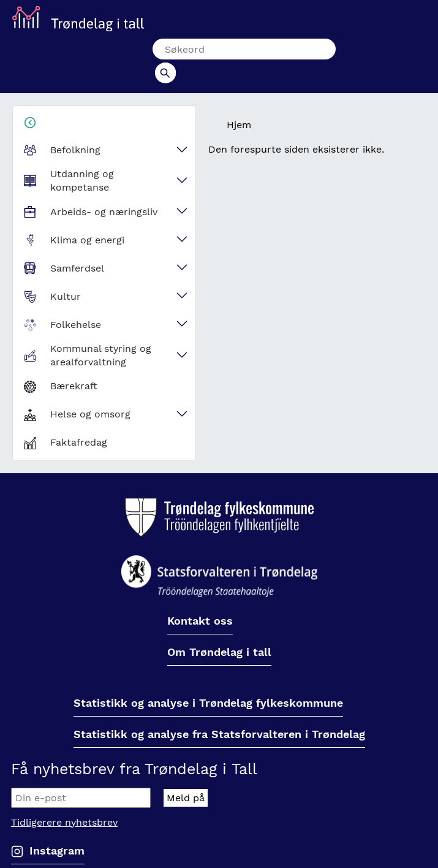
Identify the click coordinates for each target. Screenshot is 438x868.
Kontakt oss (200, 600)
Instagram (57, 830)
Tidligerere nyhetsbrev (64, 802)
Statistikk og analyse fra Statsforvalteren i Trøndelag (219, 714)
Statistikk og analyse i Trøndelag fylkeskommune (208, 683)
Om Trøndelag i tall (219, 632)
